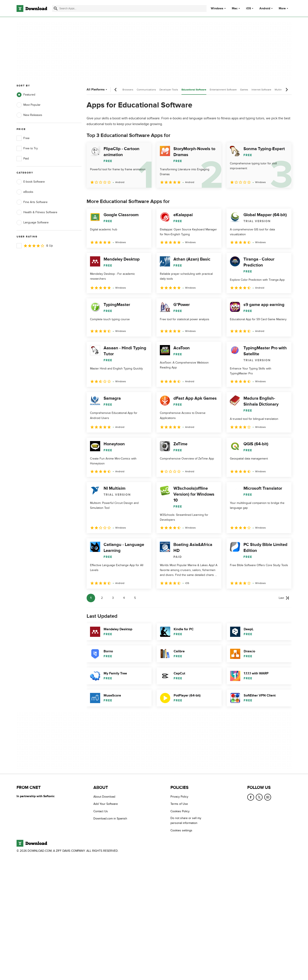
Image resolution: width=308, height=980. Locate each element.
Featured (26, 95)
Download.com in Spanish (110, 819)
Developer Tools (169, 90)
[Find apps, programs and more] (129, 8)
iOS (248, 8)
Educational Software (194, 90)
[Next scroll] (287, 90)
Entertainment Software (223, 90)
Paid (23, 159)
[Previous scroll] (116, 90)
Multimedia (281, 90)
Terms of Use (179, 804)
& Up (35, 246)
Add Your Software (106, 804)
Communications (146, 90)
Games (244, 90)
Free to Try (27, 148)
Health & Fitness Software (37, 212)
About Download (104, 797)
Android (265, 8)
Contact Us (101, 811)
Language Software (33, 223)
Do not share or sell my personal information (186, 821)
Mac (235, 8)
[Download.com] (32, 8)
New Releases (29, 115)
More (284, 8)
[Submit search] (56, 8)
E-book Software (31, 182)
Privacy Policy (179, 797)
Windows (217, 8)
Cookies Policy (180, 811)
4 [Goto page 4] (124, 598)
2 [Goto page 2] (102, 598)
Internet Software (261, 90)
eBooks (25, 192)
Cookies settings (181, 830)
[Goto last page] (284, 598)
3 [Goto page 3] (113, 598)
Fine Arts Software (32, 202)
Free (23, 138)
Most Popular (29, 105)
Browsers (128, 90)
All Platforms (97, 90)
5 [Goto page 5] (135, 598)
